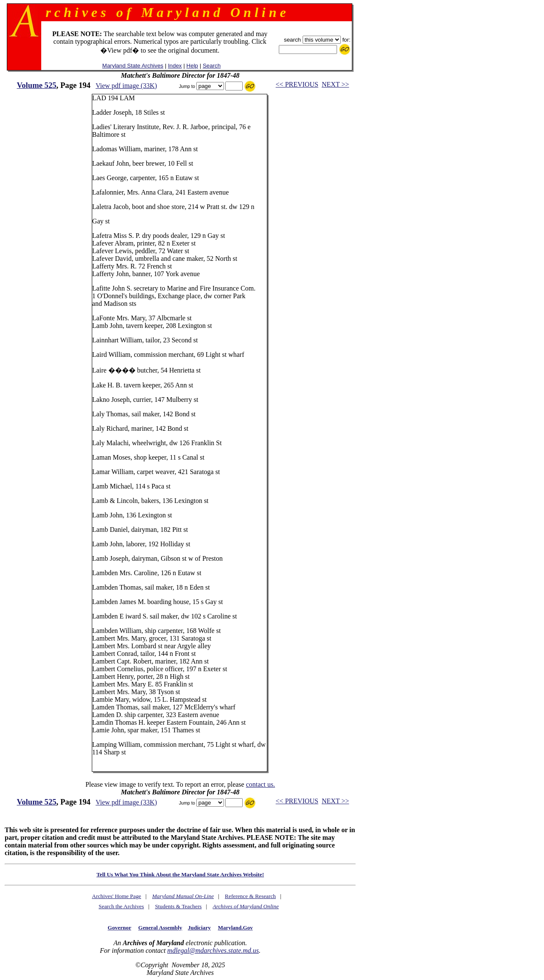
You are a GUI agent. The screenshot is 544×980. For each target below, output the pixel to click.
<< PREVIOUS (297, 84)
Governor (119, 928)
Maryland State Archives (133, 66)
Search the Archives (121, 906)
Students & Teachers (178, 906)
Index (175, 66)
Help (192, 66)
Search (212, 66)
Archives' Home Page (116, 896)
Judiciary (199, 928)
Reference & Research (250, 896)
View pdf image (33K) (126, 86)
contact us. (261, 784)
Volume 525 (36, 85)
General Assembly (160, 928)
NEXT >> (335, 84)
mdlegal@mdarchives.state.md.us (213, 950)
